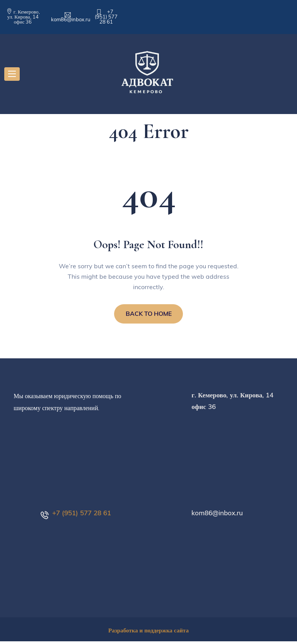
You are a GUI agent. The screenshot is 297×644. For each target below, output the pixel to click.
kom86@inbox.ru (71, 19)
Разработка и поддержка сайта (148, 633)
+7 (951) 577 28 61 (106, 17)
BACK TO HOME (149, 315)
